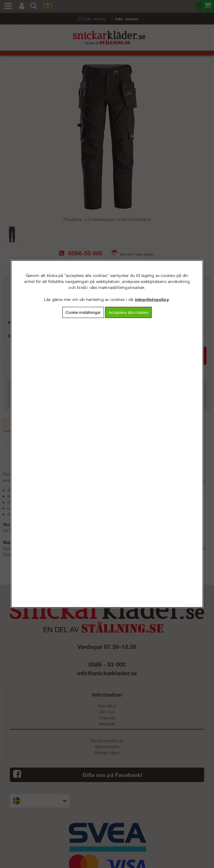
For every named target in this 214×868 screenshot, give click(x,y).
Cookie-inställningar (83, 312)
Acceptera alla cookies (128, 312)
